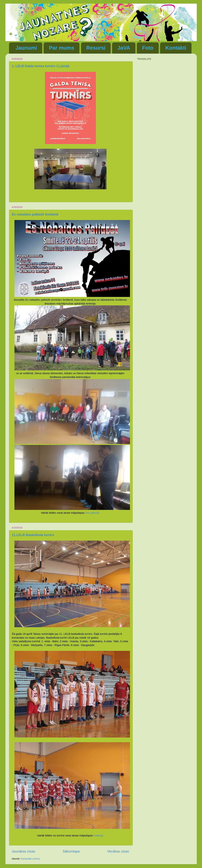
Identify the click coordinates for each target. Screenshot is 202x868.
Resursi (96, 48)
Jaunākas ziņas (23, 851)
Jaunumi (26, 48)
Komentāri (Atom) (30, 859)
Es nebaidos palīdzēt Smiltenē (35, 214)
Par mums (62, 48)
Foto (148, 48)
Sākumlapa (71, 851)
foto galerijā (92, 513)
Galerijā (98, 836)
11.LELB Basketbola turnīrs (33, 535)
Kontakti (176, 48)
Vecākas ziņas (118, 851)
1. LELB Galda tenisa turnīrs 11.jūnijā (41, 66)
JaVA (124, 48)
